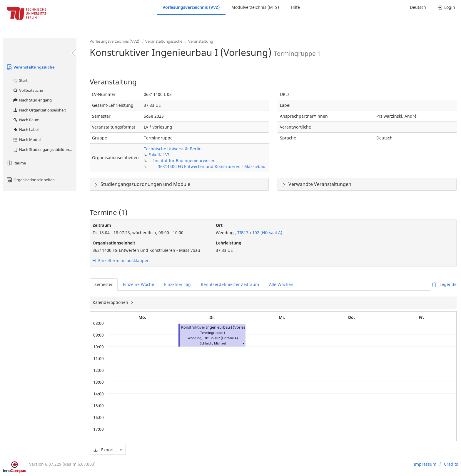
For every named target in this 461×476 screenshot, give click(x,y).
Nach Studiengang (32, 100)
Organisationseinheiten (30, 180)
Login (446, 7)
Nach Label (26, 129)
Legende (445, 284)
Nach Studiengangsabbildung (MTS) (45, 149)
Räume (16, 163)
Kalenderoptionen (111, 302)
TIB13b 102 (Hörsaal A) (259, 233)
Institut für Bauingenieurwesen (184, 160)
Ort (219, 225)
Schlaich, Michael (213, 343)
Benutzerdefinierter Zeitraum (230, 284)
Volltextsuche (28, 90)
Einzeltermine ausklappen (121, 261)
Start (20, 80)
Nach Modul (27, 139)
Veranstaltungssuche (30, 67)
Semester (104, 284)
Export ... (108, 450)
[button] (243, 343)
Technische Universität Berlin (173, 149)
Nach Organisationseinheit (39, 110)
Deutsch (418, 7)
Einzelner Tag (177, 284)
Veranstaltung (201, 41)
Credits (451, 464)
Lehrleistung (229, 243)
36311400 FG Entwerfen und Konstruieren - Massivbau (212, 166)
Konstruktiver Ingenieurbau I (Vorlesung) (217, 327)
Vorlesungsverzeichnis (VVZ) (191, 7)
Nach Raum (26, 120)
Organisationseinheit (114, 243)
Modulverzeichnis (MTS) (255, 7)
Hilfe (295, 7)
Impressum (425, 464)
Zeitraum (102, 225)
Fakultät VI (159, 155)
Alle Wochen (281, 284)
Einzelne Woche (138, 284)
